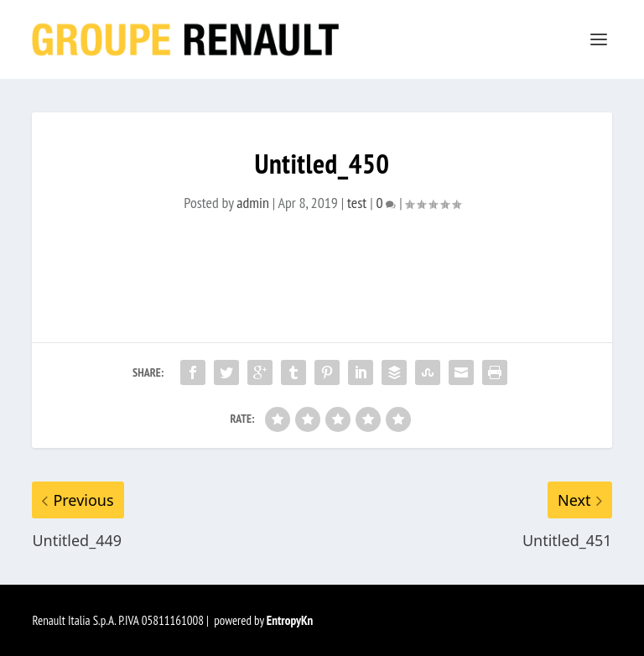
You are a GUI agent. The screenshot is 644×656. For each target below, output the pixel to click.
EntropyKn (290, 620)
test (357, 203)
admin (253, 203)
